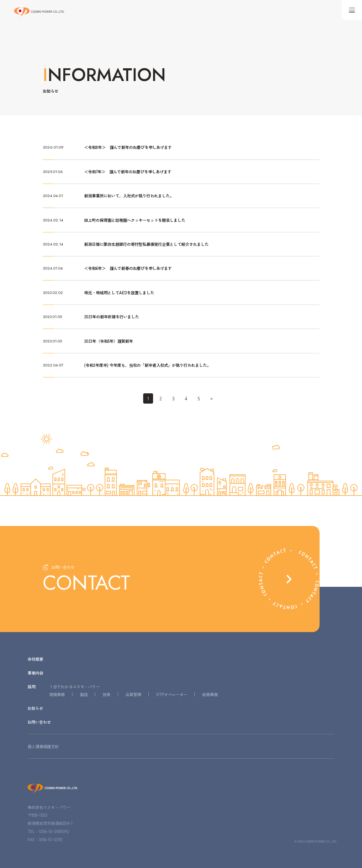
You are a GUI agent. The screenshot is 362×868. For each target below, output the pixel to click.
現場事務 (57, 694)
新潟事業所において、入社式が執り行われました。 (129, 196)
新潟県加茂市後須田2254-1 (50, 823)
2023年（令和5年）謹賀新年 (108, 340)
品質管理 (133, 694)
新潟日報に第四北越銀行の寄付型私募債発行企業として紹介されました (146, 244)
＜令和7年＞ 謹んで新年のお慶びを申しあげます (128, 172)
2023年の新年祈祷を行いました (111, 316)
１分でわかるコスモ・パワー (74, 686)
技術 (106, 694)
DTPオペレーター (172, 694)
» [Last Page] (211, 398)
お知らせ (35, 708)
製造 (84, 694)
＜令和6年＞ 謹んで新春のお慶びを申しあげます (128, 268)
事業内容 (35, 672)
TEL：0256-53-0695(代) (48, 831)
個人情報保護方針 (43, 746)
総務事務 (210, 694)
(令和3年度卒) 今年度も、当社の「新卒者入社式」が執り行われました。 (147, 365)
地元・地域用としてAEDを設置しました (119, 292)
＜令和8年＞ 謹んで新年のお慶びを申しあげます (128, 147)
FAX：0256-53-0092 (45, 839)
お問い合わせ (39, 722)
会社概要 (35, 658)
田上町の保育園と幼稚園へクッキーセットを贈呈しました (135, 220)
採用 (31, 686)
